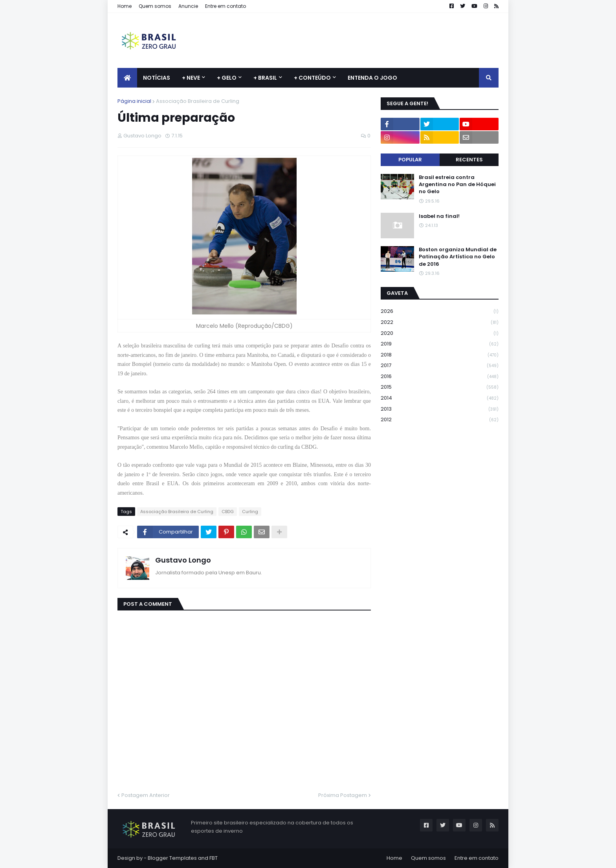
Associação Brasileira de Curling (198, 101)
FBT (214, 858)
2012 (440, 420)
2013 (440, 409)
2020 (440, 333)
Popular (410, 160)
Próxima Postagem (343, 795)
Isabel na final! (439, 216)
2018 (440, 355)
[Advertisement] (356, 40)
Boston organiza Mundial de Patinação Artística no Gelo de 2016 (458, 257)
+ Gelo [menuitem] (227, 78)
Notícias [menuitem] (157, 78)
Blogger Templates (172, 858)
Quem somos (155, 6)
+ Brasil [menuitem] (265, 78)
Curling (250, 512)
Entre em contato (225, 6)
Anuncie (188, 6)
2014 (440, 398)
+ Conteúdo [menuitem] (312, 78)
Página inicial (134, 101)
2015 (440, 387)
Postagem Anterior (146, 795)
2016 (440, 377)
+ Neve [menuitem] (191, 78)
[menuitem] (127, 78)
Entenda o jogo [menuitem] (372, 78)
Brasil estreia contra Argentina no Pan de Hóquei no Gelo (457, 185)
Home (125, 6)
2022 (440, 323)
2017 (440, 366)
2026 (440, 312)
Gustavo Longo (183, 560)
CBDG (228, 512)
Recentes (469, 160)
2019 (440, 344)
